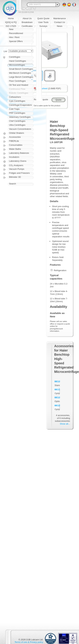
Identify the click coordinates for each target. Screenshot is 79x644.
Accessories (15, 137)
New (11, 29)
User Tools (43, 22)
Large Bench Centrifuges (21, 77)
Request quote (41, 99)
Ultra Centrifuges (17, 125)
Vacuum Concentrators (20, 129)
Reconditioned (16, 33)
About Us (27, 18)
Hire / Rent (14, 37)
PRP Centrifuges (17, 113)
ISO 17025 (11, 26)
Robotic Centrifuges (19, 93)
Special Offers (16, 41)
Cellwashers (15, 97)
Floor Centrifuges (17, 81)
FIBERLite (14, 141)
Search (12, 184)
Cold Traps (14, 109)
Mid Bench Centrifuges (20, 73)
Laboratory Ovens (18, 161)
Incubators (14, 157)
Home (11, 18)
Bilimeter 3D (15, 177)
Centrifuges (15, 57)
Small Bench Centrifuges (21, 69)
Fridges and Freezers (19, 173)
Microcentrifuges (17, 65)
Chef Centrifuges (17, 121)
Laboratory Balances (19, 153)
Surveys (43, 26)
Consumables (16, 145)
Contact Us (60, 22)
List (5, 51)
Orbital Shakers (17, 133)
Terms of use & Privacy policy (29, 642)
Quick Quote (43, 18)
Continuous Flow (17, 89)
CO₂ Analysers (16, 165)
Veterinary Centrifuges (20, 117)
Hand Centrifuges (17, 61)
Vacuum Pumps (17, 169)
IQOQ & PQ (11, 22)
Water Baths (15, 149)
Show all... (65, 424)
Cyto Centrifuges (17, 101)
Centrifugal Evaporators (21, 105)
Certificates (27, 26)
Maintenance (60, 18)
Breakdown (27, 22)
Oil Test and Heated (19, 85)
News (60, 26)
